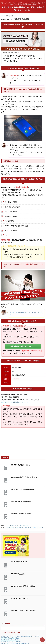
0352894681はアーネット (19, 562)
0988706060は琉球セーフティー (21, 465)
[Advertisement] (23, 442)
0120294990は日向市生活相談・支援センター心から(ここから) (24, 528)
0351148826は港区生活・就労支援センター (25, 477)
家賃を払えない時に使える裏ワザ (23, 346)
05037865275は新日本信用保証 (21, 502)
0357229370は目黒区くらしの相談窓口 (23, 610)
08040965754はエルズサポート (21, 598)
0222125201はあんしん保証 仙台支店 (17, 526)
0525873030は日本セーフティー (21, 514)
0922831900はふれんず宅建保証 (11, 642)
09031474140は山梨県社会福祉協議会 (23, 586)
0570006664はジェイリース (10, 640)
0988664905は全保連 (18, 574)
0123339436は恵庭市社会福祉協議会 (23, 489)
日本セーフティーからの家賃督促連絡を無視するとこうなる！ (21, 636)
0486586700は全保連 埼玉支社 (11, 638)
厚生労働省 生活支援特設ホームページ (15, 402)
